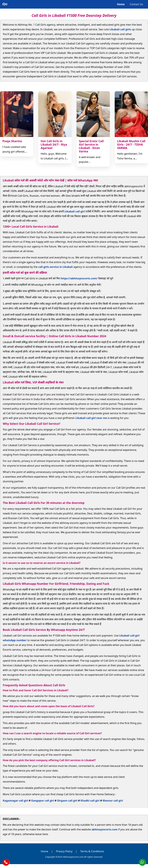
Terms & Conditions (92, 851)
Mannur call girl (113, 801)
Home (121, 4)
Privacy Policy (64, 851)
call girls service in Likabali (56, 267)
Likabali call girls (120, 29)
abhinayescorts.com (104, 829)
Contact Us (136, 4)
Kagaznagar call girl (15, 801)
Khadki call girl (90, 801)
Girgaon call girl (67, 801)
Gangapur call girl (43, 801)
